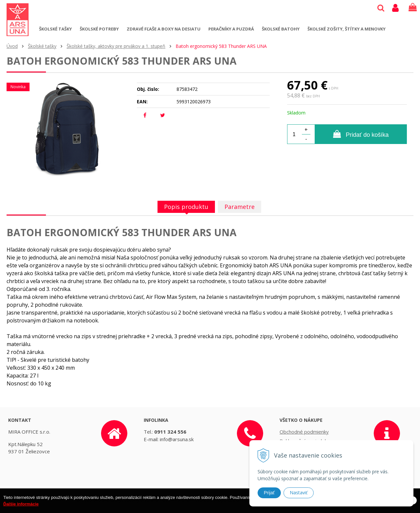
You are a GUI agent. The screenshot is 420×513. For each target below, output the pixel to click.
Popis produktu (186, 207)
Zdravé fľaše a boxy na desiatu (164, 29)
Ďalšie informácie (21, 506)
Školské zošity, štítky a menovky (346, 29)
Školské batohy (281, 29)
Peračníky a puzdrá (231, 29)
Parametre (240, 207)
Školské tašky (55, 29)
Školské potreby (99, 29)
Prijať (269, 493)
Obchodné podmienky (304, 432)
